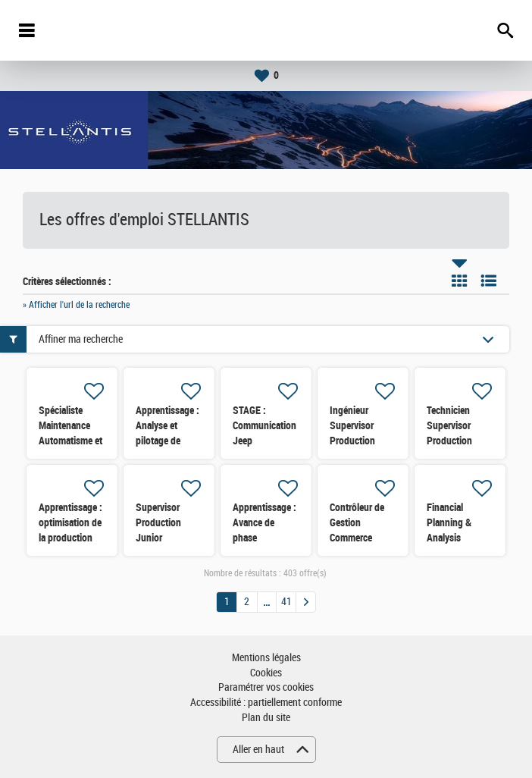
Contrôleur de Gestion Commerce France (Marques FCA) (360, 538)
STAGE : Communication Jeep (264, 425)
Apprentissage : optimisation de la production (70, 522)
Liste (489, 281)
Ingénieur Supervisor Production (352, 425)
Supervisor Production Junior (158, 522)
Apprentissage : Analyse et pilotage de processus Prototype (167, 441)
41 (286, 602)
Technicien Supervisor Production (449, 425)
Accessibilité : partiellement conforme (266, 703)
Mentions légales (266, 658)
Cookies (266, 673)
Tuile (459, 281)
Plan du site (266, 718)
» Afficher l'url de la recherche (76, 305)
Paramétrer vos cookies (266, 687)
